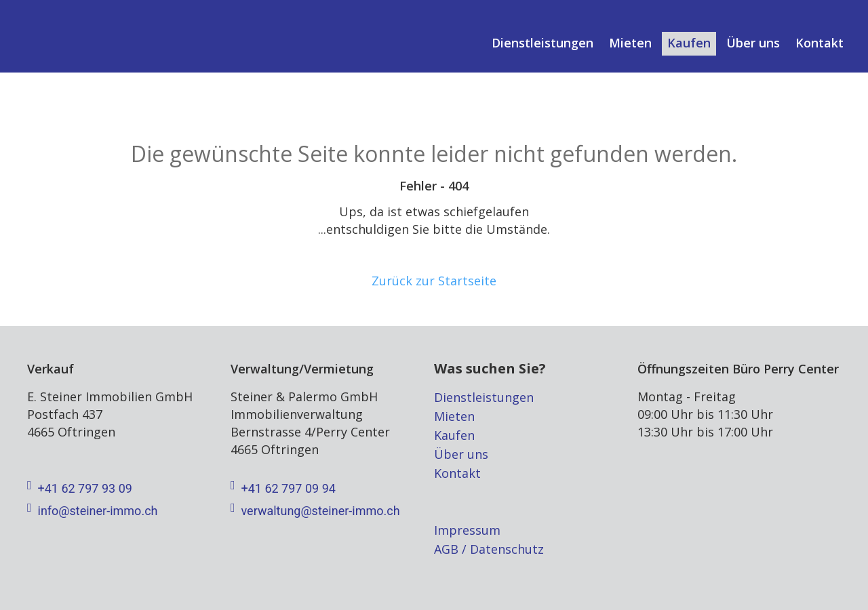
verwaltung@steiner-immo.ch (315, 511)
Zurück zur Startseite (434, 281)
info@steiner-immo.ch (92, 511)
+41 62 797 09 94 (283, 489)
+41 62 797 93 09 (80, 489)
